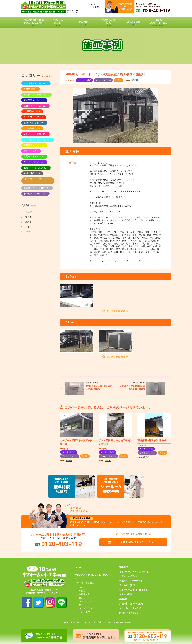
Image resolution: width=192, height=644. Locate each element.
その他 (29, 231)
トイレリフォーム (36, 83)
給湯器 (82, 591)
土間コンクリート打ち (37, 188)
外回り (119, 80)
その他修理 (84, 612)
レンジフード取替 (35, 134)
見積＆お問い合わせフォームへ (137, 542)
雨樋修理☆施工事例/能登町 (152, 441)
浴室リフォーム (34, 100)
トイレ (82, 587)
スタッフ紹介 (126, 595)
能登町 (135, 80)
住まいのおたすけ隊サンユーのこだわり (93, 577)
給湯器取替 (32, 111)
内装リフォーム (34, 145)
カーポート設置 (84, 80)
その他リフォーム (103, 80)
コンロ (82, 598)
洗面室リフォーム (35, 106)
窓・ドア (83, 605)
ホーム (78, 567)
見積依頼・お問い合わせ (131, 604)
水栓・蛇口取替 (34, 123)
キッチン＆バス (87, 608)
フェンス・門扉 (34, 117)
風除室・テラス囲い (36, 168)
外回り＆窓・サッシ (129, 613)
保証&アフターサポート (131, 581)
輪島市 (29, 222)
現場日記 (124, 599)
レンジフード (85, 601)
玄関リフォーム (34, 157)
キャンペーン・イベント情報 (133, 572)
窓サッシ (31, 151)
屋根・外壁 (32, 173)
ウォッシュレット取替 (38, 140)
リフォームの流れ (128, 576)
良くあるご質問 (127, 585)
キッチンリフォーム (37, 95)
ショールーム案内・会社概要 (133, 590)
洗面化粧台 (84, 594)
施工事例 (124, 567)
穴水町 (29, 227)
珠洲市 (29, 217)
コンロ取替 (32, 128)
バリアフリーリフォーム (38, 181)
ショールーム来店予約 (130, 608)
